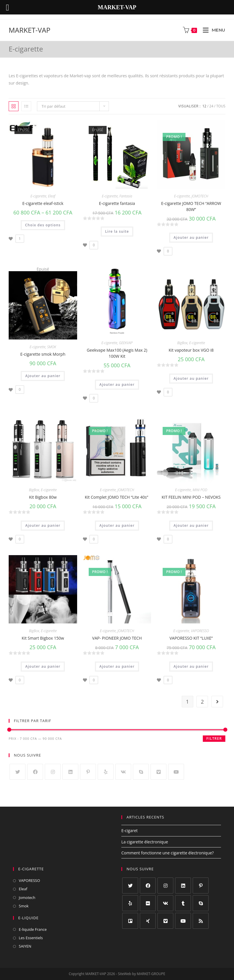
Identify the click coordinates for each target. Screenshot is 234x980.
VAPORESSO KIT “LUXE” (191, 638)
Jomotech (27, 898)
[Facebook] (35, 772)
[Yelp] (106, 772)
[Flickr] (148, 903)
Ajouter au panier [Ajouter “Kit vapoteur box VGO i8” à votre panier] (191, 378)
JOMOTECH (200, 196)
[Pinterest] (88, 772)
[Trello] (130, 921)
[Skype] (141, 772)
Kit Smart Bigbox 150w (43, 638)
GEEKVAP (126, 343)
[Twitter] (17, 772)
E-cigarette (38, 196)
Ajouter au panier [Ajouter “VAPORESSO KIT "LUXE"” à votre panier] (191, 666)
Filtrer (214, 738)
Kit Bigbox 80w (43, 497)
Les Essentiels (31, 938)
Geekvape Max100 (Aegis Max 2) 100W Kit (117, 353)
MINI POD (200, 490)
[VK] (123, 772)
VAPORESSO (200, 631)
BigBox (182, 343)
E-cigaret (129, 831)
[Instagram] (53, 772)
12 (204, 106)
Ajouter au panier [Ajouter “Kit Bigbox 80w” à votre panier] (43, 525)
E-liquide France (33, 929)
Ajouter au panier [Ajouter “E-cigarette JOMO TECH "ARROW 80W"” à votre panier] (191, 237)
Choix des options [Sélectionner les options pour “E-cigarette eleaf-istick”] (43, 225)
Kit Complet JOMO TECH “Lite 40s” (117, 497)
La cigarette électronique (145, 842)
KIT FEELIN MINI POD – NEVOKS (191, 497)
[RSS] (201, 921)
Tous (221, 106)
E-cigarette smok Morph (43, 354)
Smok (24, 906)
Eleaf (52, 196)
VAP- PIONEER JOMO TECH (117, 638)
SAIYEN (25, 946)
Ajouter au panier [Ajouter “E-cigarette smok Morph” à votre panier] (43, 376)
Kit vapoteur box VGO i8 (191, 350)
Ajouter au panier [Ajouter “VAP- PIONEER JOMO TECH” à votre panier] (117, 666)
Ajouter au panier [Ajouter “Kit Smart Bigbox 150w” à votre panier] (43, 666)
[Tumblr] (183, 903)
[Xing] (148, 921)
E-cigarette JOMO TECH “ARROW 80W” (191, 206)
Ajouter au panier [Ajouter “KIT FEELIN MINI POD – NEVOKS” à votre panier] (191, 525)
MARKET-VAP (29, 30)
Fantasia (126, 196)
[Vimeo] (158, 772)
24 (211, 106)
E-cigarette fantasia (117, 203)
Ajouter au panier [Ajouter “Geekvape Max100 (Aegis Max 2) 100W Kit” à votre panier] (117, 385)
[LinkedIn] (70, 772)
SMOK (52, 347)
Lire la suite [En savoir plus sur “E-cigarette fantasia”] (117, 231)
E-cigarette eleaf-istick (43, 203)
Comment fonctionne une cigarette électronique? (168, 853)
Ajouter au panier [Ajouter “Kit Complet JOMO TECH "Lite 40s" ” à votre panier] (117, 525)
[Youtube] (176, 772)
